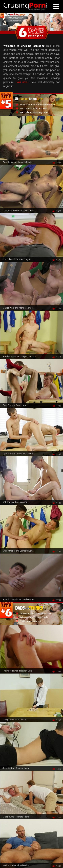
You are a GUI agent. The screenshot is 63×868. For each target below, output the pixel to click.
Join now (22, 82)
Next (58, 22)
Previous (5, 22)
